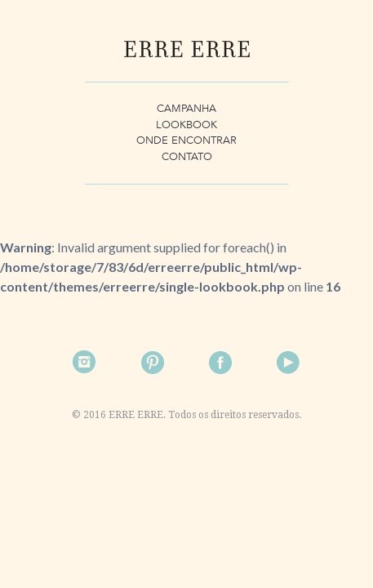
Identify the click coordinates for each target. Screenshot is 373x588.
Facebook (220, 363)
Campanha (186, 109)
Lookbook (186, 125)
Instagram (85, 363)
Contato (187, 157)
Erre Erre (187, 49)
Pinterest (153, 363)
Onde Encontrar (186, 140)
